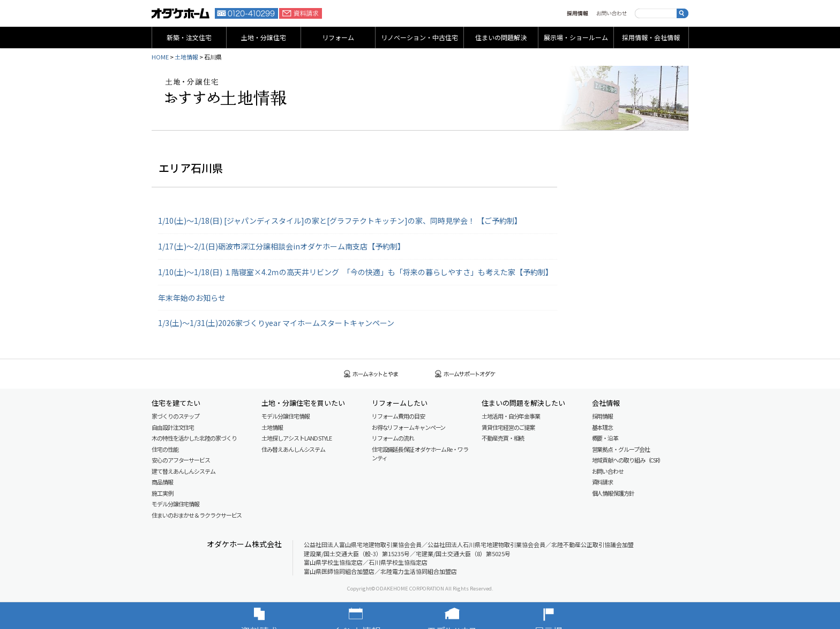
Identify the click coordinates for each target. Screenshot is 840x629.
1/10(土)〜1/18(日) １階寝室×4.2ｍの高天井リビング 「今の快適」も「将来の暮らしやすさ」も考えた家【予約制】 (355, 272)
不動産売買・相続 (503, 438)
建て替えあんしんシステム (183, 471)
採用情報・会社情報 (651, 37)
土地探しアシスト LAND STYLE (296, 438)
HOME (160, 57)
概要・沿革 (605, 438)
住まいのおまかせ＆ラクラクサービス (197, 515)
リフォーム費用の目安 (398, 416)
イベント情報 (372, 616)
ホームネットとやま (371, 374)
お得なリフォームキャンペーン (409, 427)
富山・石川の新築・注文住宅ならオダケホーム (181, 13)
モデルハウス (468, 616)
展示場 (565, 616)
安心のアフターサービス (181, 460)
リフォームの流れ (393, 438)
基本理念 (603, 427)
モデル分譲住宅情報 (175, 504)
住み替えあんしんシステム (293, 449)
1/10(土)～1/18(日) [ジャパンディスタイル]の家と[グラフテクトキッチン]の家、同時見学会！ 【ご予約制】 (340, 221)
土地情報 (186, 57)
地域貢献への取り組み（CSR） (628, 460)
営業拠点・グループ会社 (621, 449)
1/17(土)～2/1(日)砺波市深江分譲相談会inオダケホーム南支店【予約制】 (282, 246)
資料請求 (301, 13)
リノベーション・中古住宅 (419, 37)
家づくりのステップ (175, 416)
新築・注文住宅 (189, 37)
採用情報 (577, 13)
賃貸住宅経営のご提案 (508, 427)
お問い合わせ (612, 13)
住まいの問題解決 (501, 37)
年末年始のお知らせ (192, 298)
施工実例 (162, 493)
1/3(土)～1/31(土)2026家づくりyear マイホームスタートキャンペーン (276, 323)
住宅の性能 (165, 449)
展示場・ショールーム (576, 37)
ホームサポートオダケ (466, 374)
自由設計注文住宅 (173, 427)
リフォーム (338, 37)
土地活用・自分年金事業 (511, 416)
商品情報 (162, 482)
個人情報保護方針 (613, 493)
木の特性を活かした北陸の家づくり (194, 438)
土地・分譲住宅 (264, 37)
